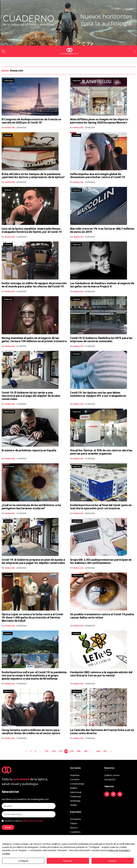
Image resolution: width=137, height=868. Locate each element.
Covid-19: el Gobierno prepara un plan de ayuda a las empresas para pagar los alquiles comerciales (33, 561)
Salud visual (76, 792)
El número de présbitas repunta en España (29, 450)
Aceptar (112, 861)
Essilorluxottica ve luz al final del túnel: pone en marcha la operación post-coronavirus (101, 507)
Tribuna (74, 823)
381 (86, 751)
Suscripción (110, 779)
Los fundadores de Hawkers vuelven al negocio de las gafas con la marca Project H (102, 285)
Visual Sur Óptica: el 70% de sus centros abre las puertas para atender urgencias (101, 452)
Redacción (10, 128)
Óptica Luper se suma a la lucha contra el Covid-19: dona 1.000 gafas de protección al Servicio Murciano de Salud (33, 617)
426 (98, 751)
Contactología (77, 784)
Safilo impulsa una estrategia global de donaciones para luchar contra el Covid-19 (97, 176)
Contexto (75, 779)
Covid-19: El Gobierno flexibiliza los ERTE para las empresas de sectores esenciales (101, 340)
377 (61, 751)
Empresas (75, 775)
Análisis (74, 788)
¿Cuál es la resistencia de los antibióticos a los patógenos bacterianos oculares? (31, 507)
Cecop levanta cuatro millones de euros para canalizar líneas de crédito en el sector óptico (31, 732)
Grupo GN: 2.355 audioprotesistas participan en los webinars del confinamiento (101, 561)
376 (54, 751)
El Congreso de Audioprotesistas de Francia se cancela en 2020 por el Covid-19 (31, 121)
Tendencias (76, 796)
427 (105, 751)
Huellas (74, 805)
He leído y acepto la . (24, 821)
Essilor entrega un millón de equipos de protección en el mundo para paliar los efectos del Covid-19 (34, 285)
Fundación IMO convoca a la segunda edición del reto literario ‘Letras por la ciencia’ (101, 674)
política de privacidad (32, 821)
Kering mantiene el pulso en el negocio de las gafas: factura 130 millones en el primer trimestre (34, 340)
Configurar (23, 861)
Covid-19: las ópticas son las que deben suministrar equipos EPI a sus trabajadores (98, 394)
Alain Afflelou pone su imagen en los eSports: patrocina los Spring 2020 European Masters (99, 121)
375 (47, 751)
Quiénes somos (112, 775)
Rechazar (68, 861)
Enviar (8, 827)
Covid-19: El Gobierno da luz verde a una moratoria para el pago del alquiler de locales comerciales (31, 396)
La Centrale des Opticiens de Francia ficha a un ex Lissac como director (102, 732)
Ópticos (74, 828)
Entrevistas (76, 819)
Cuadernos (75, 832)
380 (79, 751)
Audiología (75, 801)
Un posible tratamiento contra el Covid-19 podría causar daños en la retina (102, 616)
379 (71, 751)
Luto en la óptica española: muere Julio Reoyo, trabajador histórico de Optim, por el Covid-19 (32, 230)
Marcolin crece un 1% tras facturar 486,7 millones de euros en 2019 (102, 230)
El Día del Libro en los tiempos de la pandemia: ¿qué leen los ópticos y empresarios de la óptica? (33, 176)
